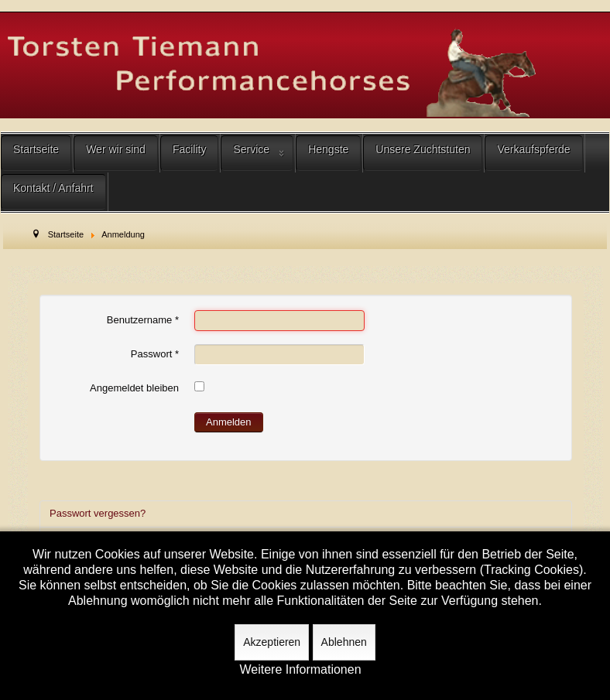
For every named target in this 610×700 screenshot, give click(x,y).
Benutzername (143, 320)
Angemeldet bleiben (134, 388)
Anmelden (229, 422)
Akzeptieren (272, 642)
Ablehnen (344, 642)
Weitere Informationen (300, 670)
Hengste (328, 149)
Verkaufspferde (533, 149)
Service (251, 149)
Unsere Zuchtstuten (423, 149)
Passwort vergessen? (98, 513)
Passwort (155, 354)
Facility (190, 149)
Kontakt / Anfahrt (53, 188)
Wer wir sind (116, 149)
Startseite (36, 149)
